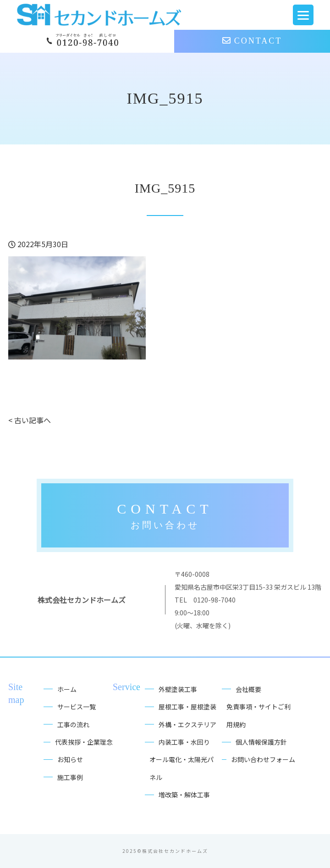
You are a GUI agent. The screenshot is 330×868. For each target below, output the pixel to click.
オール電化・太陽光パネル (181, 768)
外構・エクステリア (187, 724)
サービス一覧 (77, 707)
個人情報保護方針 (261, 742)
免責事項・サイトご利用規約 (258, 715)
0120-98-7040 (214, 600)
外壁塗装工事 (178, 689)
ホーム (67, 689)
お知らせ (70, 759)
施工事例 (70, 777)
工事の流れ (73, 724)
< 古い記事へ (30, 420)
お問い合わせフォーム (263, 759)
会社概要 (248, 689)
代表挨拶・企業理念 (84, 742)
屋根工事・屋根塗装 (187, 707)
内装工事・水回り (184, 742)
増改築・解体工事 (184, 795)
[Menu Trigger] (303, 15)
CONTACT (252, 41)
